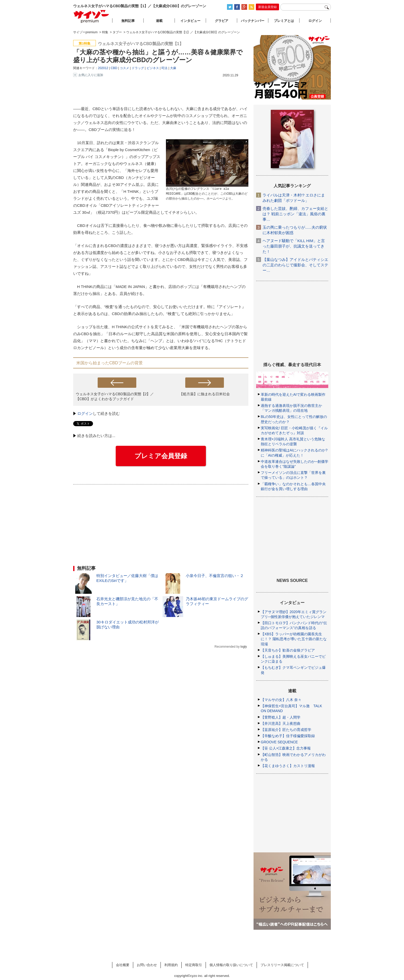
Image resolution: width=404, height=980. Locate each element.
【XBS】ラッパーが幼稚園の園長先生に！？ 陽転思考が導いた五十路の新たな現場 (294, 639)
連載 (159, 21)
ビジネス (153, 68)
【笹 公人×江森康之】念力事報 (286, 748)
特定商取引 (194, 965)
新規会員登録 (267, 7)
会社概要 (123, 965)
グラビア (222, 21)
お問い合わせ (147, 965)
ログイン (85, 413)
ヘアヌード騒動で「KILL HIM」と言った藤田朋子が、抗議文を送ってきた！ (294, 246)
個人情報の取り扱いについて (231, 965)
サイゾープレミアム (91, 16)
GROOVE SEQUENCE (279, 742)
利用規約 (171, 965)
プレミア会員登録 (161, 456)
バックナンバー (253, 21)
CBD (114, 68)
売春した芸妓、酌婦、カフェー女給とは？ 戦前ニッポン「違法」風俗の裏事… (295, 214)
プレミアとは (284, 21)
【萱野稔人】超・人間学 (281, 717)
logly (244, 647)
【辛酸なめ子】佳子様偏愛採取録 (288, 736)
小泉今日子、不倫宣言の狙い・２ (215, 576)
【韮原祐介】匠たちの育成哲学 (286, 730)
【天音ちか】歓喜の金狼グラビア (288, 650)
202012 (103, 68)
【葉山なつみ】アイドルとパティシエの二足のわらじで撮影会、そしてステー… (295, 265)
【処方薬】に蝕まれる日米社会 (205, 394)
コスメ (124, 68)
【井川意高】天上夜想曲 (281, 723)
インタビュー (190, 21)
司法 (164, 68)
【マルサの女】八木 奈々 (281, 700)
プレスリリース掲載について (282, 965)
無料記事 (128, 21)
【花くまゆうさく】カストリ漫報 (288, 766)
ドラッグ (138, 68)
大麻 (173, 68)
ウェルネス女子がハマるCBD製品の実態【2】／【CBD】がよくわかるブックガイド (115, 396)
